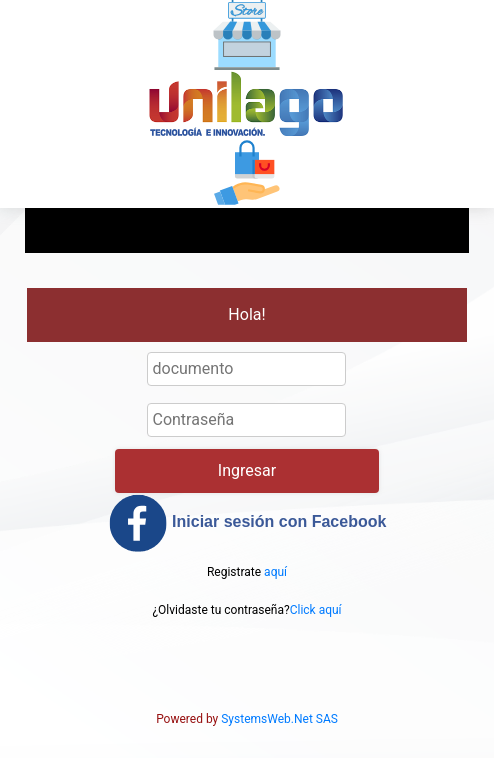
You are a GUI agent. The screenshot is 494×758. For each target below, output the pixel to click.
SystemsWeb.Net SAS (279, 719)
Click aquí (316, 610)
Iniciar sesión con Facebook (247, 523)
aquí (275, 572)
